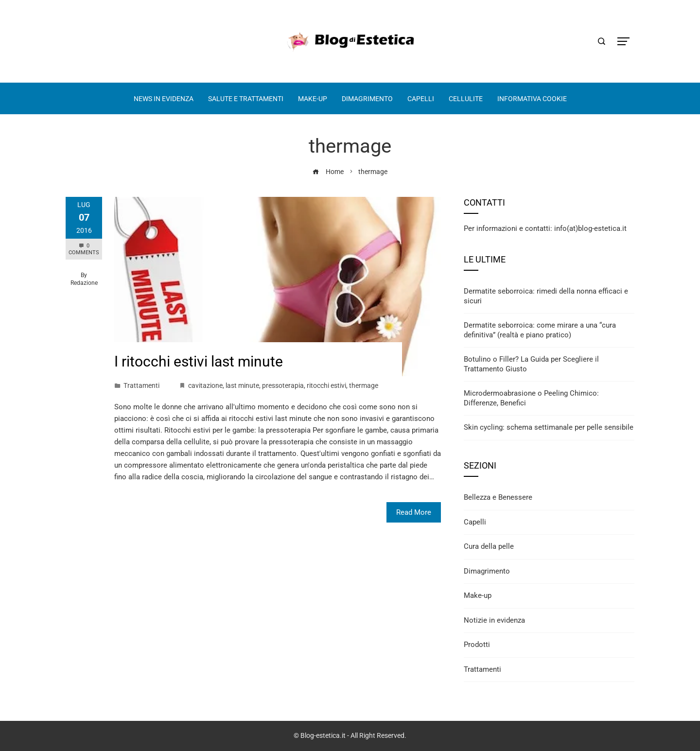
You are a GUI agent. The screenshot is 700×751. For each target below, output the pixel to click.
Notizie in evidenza (494, 620)
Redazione (84, 283)
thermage (364, 385)
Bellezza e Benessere (498, 497)
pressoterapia (283, 385)
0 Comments (84, 249)
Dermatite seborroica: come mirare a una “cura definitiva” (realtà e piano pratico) (540, 330)
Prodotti (477, 645)
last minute (242, 385)
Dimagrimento (487, 571)
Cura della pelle (489, 546)
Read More (414, 512)
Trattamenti (141, 385)
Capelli (475, 522)
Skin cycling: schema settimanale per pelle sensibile (549, 427)
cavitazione (205, 385)
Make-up (478, 595)
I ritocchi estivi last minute (199, 361)
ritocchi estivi (326, 385)
